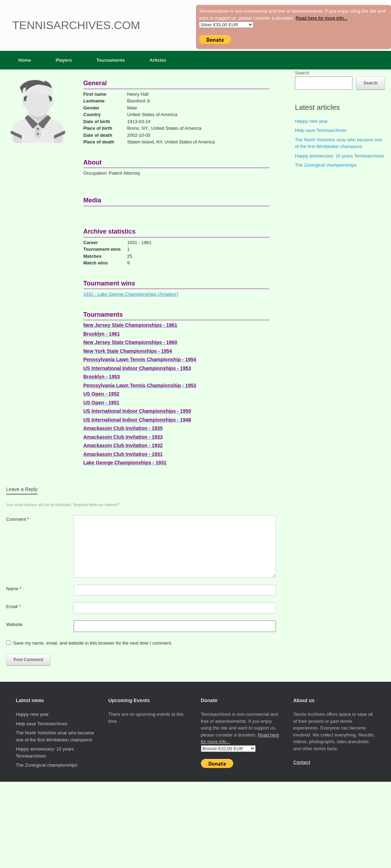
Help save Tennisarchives (321, 130)
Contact (302, 762)
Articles (158, 60)
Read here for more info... (322, 18)
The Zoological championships (326, 165)
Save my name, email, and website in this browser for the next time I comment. (93, 643)
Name (14, 589)
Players (64, 60)
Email (14, 607)
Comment (18, 519)
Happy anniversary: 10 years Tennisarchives (340, 156)
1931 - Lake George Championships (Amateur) (131, 294)
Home (25, 60)
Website (15, 624)
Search (302, 73)
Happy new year (311, 121)
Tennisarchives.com (76, 25)
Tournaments (111, 60)
